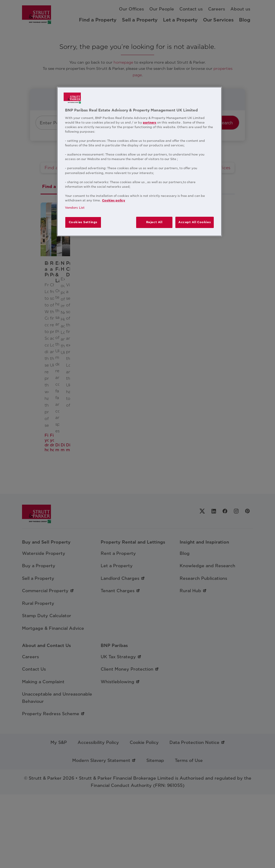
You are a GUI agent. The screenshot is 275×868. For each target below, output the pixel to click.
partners (150, 122)
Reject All (154, 222)
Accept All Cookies (195, 222)
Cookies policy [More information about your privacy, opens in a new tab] (114, 200)
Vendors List (75, 208)
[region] (139, 162)
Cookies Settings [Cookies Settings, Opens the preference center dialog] (83, 222)
